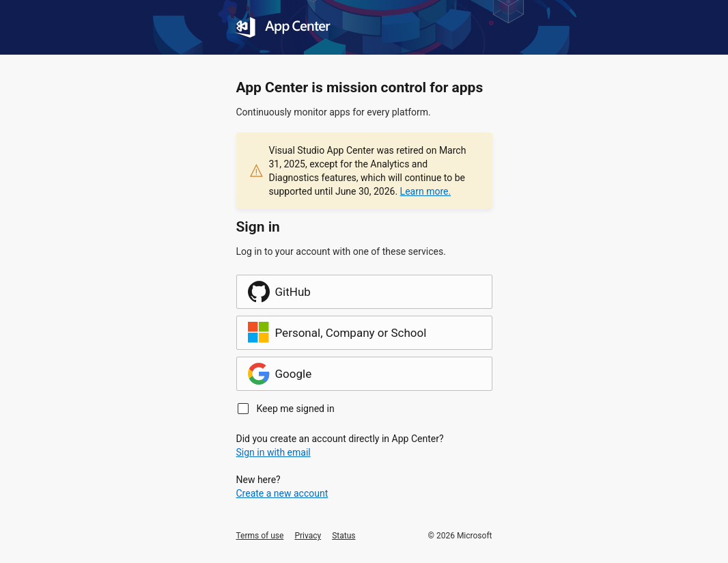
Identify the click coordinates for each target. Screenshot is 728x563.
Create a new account (282, 493)
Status (344, 536)
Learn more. (426, 191)
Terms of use (260, 536)
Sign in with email (274, 452)
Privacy (308, 536)
